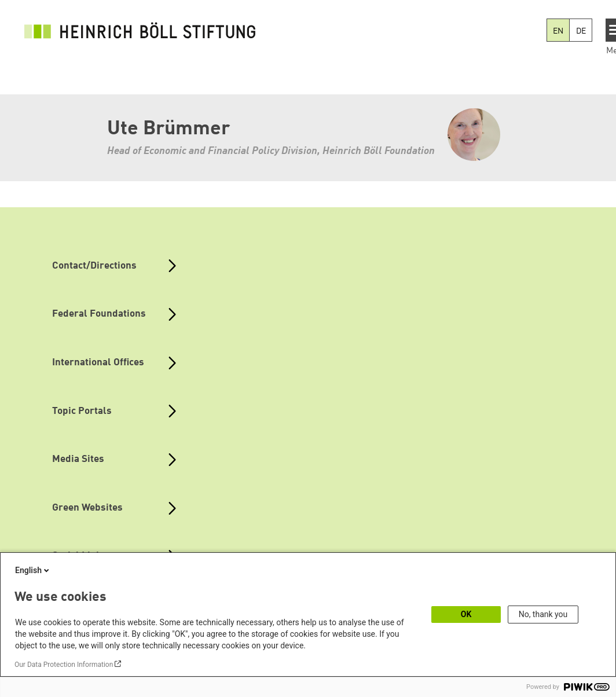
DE (581, 31)
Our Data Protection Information (64, 665)
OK (466, 614)
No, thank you (543, 614)
